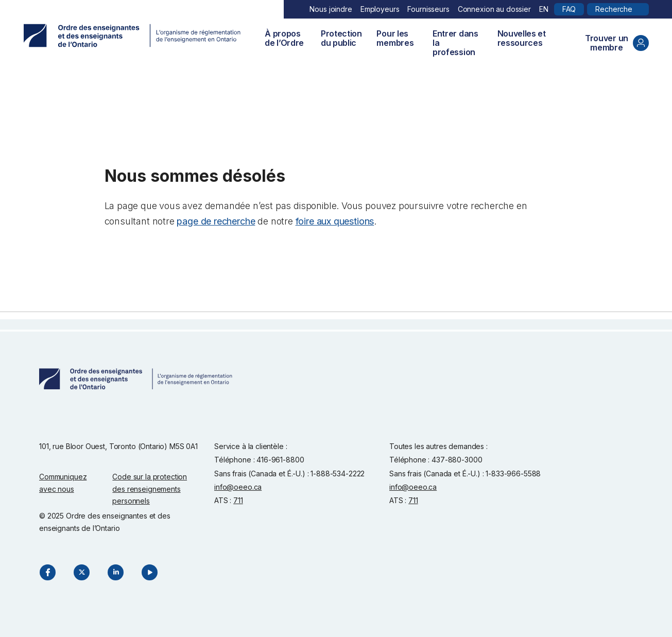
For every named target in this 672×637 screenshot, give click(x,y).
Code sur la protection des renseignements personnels (150, 489)
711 (238, 500)
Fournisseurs (428, 9)
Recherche (614, 9)
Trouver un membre (617, 43)
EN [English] (544, 9)
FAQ (569, 9)
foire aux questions (335, 221)
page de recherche (216, 221)
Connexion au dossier (494, 9)
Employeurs (380, 9)
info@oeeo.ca (238, 487)
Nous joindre (331, 9)
